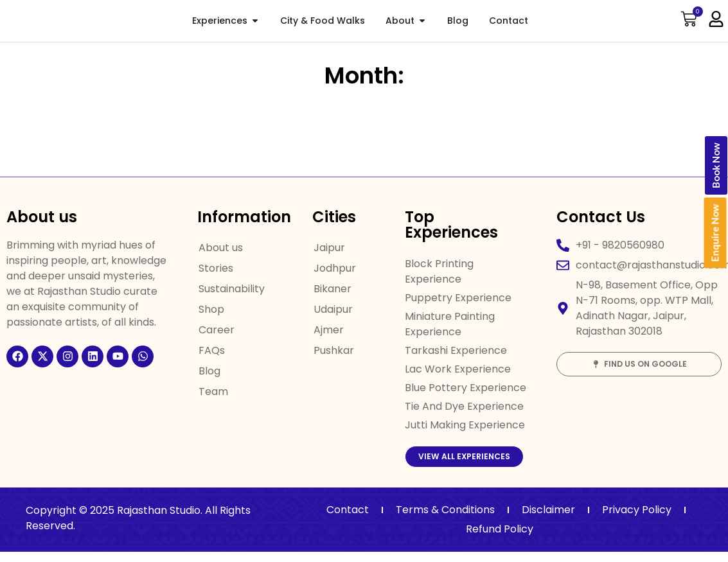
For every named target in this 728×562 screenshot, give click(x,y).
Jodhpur (335, 268)
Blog (209, 371)
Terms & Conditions (445, 520)
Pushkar (334, 350)
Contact (348, 520)
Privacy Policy (637, 520)
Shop (211, 309)
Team (213, 391)
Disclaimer (548, 520)
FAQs (212, 350)
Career (217, 330)
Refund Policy (500, 539)
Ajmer (329, 330)
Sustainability (232, 289)
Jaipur (329, 248)
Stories (216, 268)
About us (221, 248)
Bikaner (333, 289)
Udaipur (333, 309)
